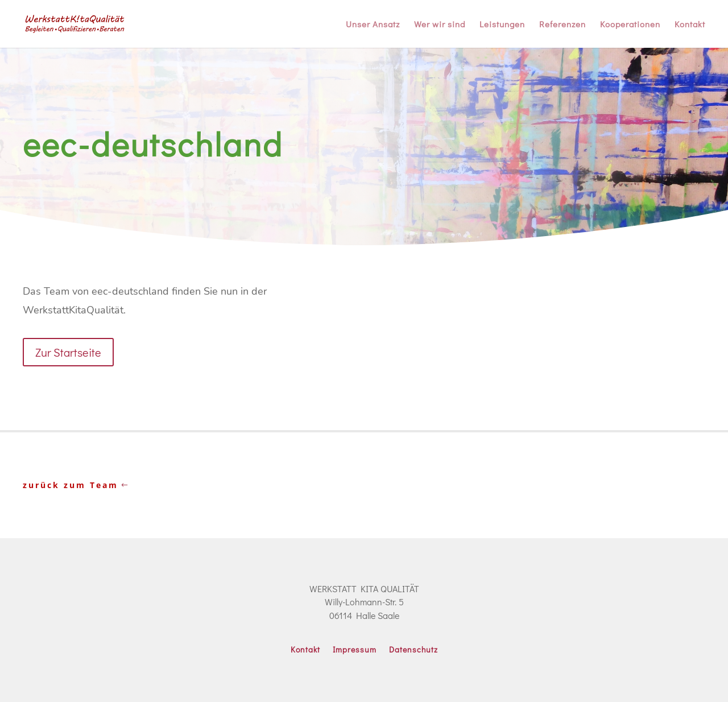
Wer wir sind (440, 25)
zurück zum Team (71, 485)
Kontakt (690, 25)
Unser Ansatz (373, 25)
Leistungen (502, 25)
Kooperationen (630, 25)
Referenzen (562, 25)
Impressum (355, 650)
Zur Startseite (68, 352)
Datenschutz (413, 650)
